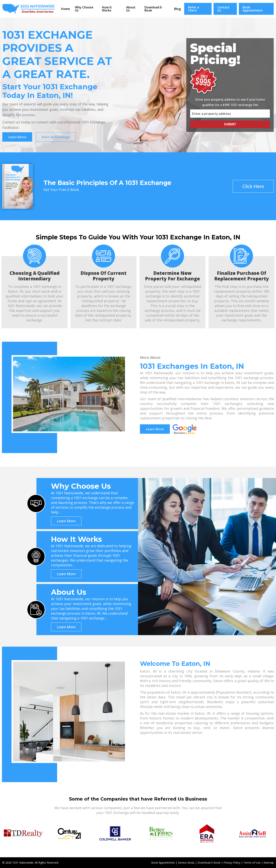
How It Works (107, 9)
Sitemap (269, 862)
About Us (131, 9)
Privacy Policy (232, 862)
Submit (230, 124)
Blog (177, 9)
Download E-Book (154, 9)
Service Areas (186, 862)
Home (66, 9)
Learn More (17, 137)
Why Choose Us (84, 9)
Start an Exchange (56, 137)
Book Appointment (253, 9)
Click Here (253, 186)
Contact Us (223, 9)
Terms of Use (252, 862)
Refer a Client (193, 9)
